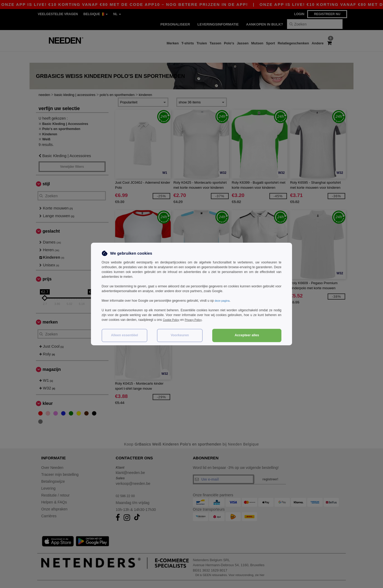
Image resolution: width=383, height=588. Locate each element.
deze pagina (223, 301)
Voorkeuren (180, 335)
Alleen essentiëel (124, 335)
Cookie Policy (172, 320)
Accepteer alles (247, 335)
